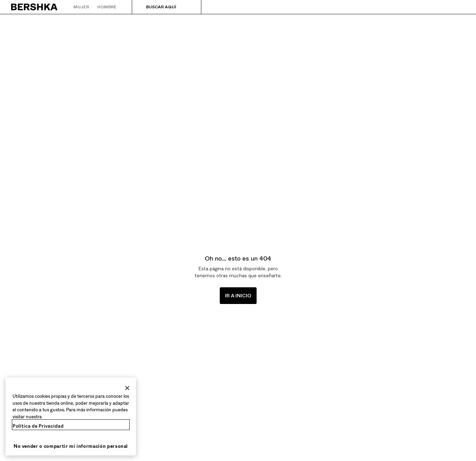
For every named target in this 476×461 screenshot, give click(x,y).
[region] (71, 417)
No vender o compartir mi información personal (71, 446)
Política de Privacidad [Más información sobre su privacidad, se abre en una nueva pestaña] (38, 426)
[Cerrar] (127, 388)
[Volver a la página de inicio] (35, 7)
